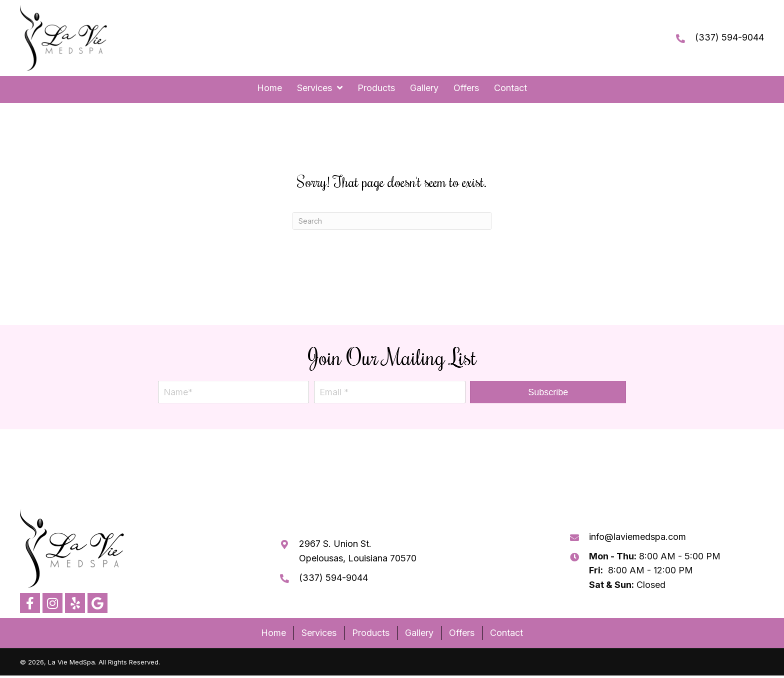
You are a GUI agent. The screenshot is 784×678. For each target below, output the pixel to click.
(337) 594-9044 (729, 37)
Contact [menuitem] (506, 633)
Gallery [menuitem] (419, 633)
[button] (548, 392)
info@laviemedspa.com (637, 537)
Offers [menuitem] (462, 633)
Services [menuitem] (319, 633)
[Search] (392, 221)
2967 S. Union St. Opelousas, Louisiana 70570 (358, 551)
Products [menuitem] (371, 633)
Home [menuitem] (273, 633)
